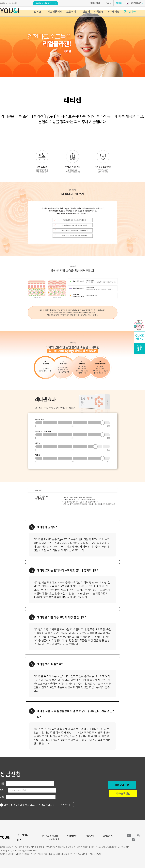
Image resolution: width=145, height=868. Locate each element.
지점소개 (85, 11)
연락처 (3, 790)
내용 (2, 797)
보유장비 (71, 11)
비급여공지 (54, 839)
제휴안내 (90, 836)
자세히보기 (65, 805)
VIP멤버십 (114, 11)
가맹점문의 (72, 836)
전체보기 (39, 11)
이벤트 (119, 3)
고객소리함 (108, 836)
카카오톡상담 (123, 793)
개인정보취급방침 (50, 836)
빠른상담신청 (122, 785)
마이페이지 (95, 3)
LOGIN (108, 3)
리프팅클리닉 (55, 11)
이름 (2, 783)
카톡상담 (99, 11)
